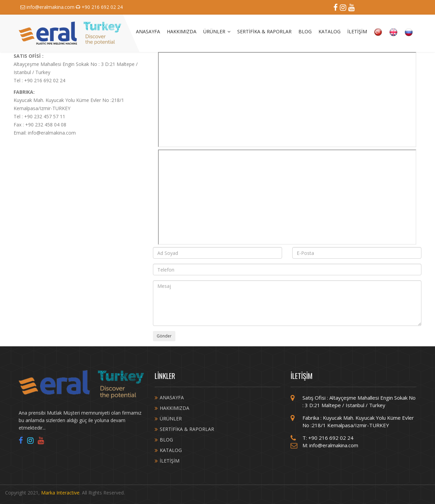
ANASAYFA (148, 31)
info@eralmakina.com (48, 7)
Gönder (164, 336)
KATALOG (329, 31)
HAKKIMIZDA (182, 31)
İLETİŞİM (357, 31)
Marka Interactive (60, 493)
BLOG (305, 31)
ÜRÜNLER (217, 31)
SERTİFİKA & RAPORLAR (264, 31)
